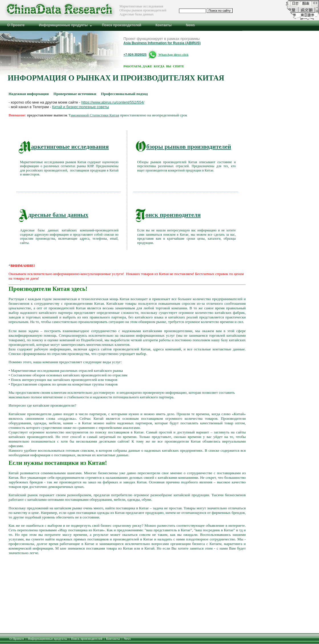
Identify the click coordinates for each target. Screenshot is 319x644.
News (127, 639)
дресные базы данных (53, 215)
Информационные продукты (47, 639)
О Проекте (17, 639)
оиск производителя (168, 215)
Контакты (113, 639)
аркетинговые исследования (64, 147)
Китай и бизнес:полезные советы (81, 107)
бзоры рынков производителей (183, 147)
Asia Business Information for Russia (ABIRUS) (162, 43)
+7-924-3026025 (135, 54)
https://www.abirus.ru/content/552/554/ (113, 102)
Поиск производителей (87, 639)
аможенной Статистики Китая (95, 115)
